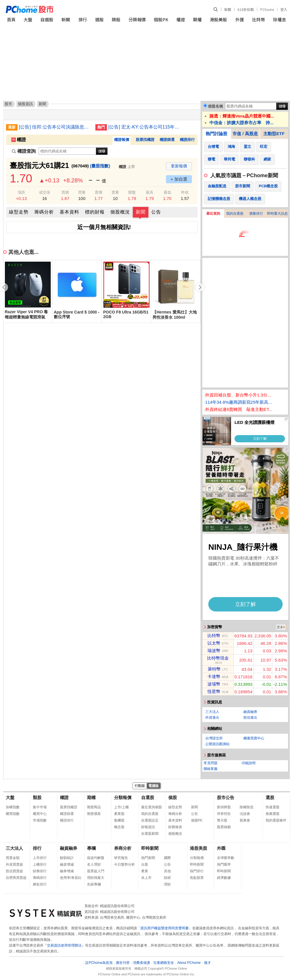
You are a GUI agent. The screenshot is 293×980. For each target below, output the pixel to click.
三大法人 (212, 712)
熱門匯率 (224, 864)
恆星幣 (214, 691)
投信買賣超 (14, 871)
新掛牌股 (224, 807)
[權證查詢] (67, 151)
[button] (200, 287)
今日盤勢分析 (124, 864)
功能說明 (249, 763)
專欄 (91, 848)
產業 (145, 871)
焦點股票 (197, 878)
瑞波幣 (214, 650)
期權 (197, 19)
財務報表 (175, 827)
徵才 (207, 963)
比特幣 (259, 19)
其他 (167, 871)
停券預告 (224, 814)
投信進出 (250, 717)
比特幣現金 (218, 658)
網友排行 (40, 884)
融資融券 (250, 712)
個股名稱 (216, 106)
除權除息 (247, 807)
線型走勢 (19, 212)
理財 (167, 884)
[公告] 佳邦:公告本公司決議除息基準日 (55, 127)
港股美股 (218, 19)
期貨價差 (94, 814)
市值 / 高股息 (245, 134)
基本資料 (69, 212)
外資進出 (212, 717)
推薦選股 (273, 814)
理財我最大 (96, 878)
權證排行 (187, 140)
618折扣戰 (246, 9)
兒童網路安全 (164, 963)
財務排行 (40, 871)
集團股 (119, 820)
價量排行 (256, 214)
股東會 (245, 820)
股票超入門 (96, 871)
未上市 (146, 878)
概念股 (119, 827)
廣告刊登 (123, 963)
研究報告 (121, 858)
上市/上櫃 (121, 807)
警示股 (222, 820)
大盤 (28, 19)
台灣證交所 (214, 738)
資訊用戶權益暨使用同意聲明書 (165, 928)
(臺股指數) (100, 166)
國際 (167, 858)
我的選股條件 (276, 820)
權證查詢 (24, 151)
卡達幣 (214, 676)
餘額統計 (67, 858)
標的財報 (95, 212)
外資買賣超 (14, 864)
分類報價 (137, 19)
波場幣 (214, 684)
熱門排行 (197, 871)
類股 (116, 19)
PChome (267, 9)
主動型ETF (274, 134)
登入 (284, 9)
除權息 (280, 19)
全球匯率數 (226, 858)
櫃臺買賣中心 (254, 738)
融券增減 (67, 871)
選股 (99, 19)
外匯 (240, 19)
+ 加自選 (179, 179)
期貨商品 (94, 807)
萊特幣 (214, 669)
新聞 (228, 9)
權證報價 (122, 140)
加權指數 (13, 807)
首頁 (11, 19)
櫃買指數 (13, 814)
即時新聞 (150, 848)
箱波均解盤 (96, 858)
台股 (145, 864)
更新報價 (179, 166)
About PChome (189, 963)
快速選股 (273, 807)
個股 (173, 797)
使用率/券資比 (71, 878)
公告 (156, 212)
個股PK (161, 19)
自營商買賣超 (16, 878)
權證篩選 (167, 140)
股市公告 (226, 797)
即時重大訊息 (277, 214)
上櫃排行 (40, 864)
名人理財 (94, 864)
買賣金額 (13, 858)
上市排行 (40, 858)
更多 (280, 627)
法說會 (245, 814)
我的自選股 (235, 214)
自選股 (47, 19)
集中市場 (40, 807)
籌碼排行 (40, 878)
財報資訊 (148, 827)
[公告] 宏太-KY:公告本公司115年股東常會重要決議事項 (144, 127)
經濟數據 (224, 878)
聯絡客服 (211, 769)
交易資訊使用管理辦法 (64, 945)
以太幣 (214, 643)
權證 (181, 19)
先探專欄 (94, 884)
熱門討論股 (217, 134)
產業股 (119, 814)
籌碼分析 (44, 212)
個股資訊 (25, 104)
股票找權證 (145, 140)
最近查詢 (213, 214)
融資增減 (67, 864)
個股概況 (120, 212)
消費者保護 (141, 963)
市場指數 (40, 820)
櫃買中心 (40, 814)
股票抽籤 (224, 827)
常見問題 (211, 763)
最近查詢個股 (152, 807)
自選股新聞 (150, 834)
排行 (83, 19)
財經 (167, 878)
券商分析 (123, 848)
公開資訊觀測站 (218, 744)
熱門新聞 (148, 858)
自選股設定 (150, 820)
